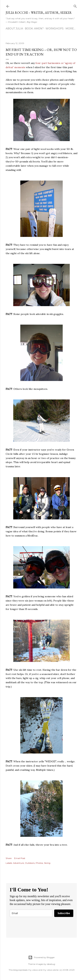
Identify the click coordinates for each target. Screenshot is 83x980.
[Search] (75, 6)
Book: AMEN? (34, 29)
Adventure (18, 863)
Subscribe (64, 913)
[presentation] (31, 926)
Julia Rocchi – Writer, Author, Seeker (39, 13)
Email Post (20, 858)
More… (70, 29)
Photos (39, 863)
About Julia (14, 29)
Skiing (47, 863)
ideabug (51, 964)
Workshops (55, 29)
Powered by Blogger (41, 957)
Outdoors (30, 863)
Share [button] (9, 858)
